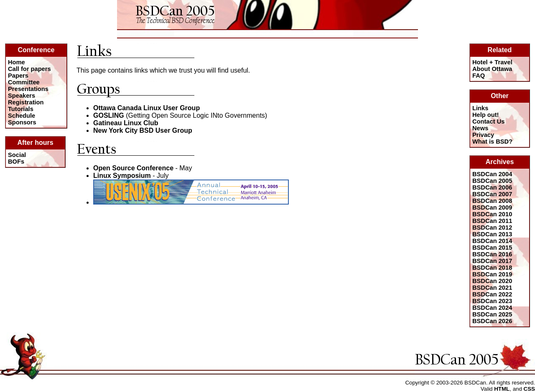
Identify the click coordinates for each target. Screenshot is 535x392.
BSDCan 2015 (492, 248)
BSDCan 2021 (492, 288)
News (480, 128)
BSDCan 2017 (492, 261)
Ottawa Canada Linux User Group (146, 108)
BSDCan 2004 (492, 174)
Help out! (486, 115)
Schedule (22, 116)
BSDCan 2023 (492, 301)
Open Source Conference (133, 168)
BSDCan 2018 (492, 268)
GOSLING (109, 115)
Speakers (22, 96)
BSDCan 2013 (492, 234)
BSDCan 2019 (492, 274)
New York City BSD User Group (143, 130)
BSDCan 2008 (492, 201)
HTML (502, 389)
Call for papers (29, 69)
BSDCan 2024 (492, 308)
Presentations (28, 89)
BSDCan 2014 (492, 241)
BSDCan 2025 (492, 314)
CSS (529, 389)
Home (17, 62)
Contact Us (488, 121)
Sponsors (22, 122)
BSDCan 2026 (492, 321)
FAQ (479, 76)
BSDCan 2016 (492, 254)
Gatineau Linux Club (126, 123)
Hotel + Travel (492, 62)
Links (480, 108)
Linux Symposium (122, 176)
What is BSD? (492, 142)
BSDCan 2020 (492, 281)
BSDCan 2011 (492, 221)
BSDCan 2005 (492, 181)
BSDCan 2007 (492, 194)
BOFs (16, 162)
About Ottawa (492, 69)
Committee (24, 82)
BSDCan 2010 (492, 214)
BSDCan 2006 (492, 187)
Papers (18, 76)
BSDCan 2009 (492, 207)
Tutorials (21, 109)
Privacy (483, 135)
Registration (26, 102)
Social (17, 155)
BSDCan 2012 (492, 228)
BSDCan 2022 (492, 294)
